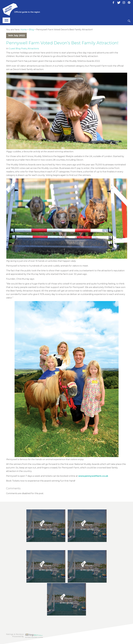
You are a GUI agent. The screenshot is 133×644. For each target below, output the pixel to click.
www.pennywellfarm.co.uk (93, 476)
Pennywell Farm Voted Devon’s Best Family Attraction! (62, 43)
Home (24, 30)
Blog (31, 30)
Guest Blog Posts (18, 49)
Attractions (33, 49)
